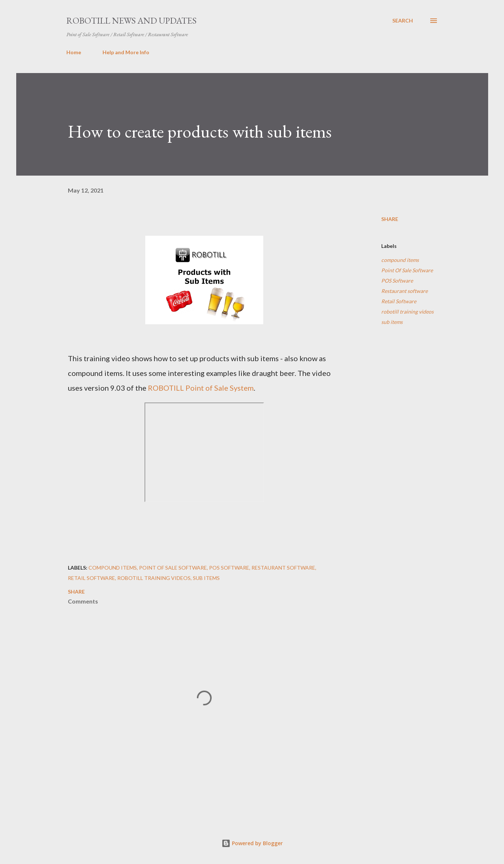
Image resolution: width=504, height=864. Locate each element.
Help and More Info (126, 52)
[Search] (403, 21)
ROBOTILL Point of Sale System (201, 388)
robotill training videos (407, 312)
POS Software (397, 281)
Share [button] (390, 219)
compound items (400, 260)
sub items (392, 322)
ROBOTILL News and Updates (131, 20)
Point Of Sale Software (407, 270)
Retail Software (399, 301)
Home (74, 52)
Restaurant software (404, 291)
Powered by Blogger (252, 843)
